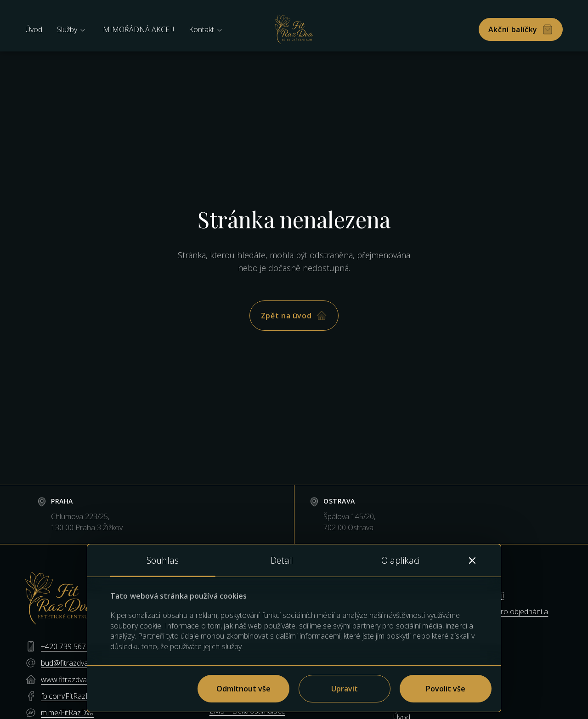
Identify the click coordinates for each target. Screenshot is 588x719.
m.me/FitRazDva (67, 713)
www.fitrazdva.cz (68, 679)
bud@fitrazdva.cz (69, 663)
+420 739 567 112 (71, 646)
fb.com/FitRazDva (70, 696)
